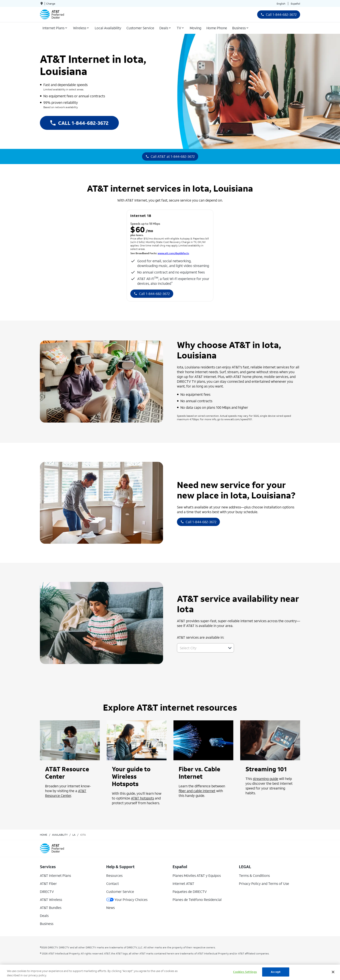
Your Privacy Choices (127, 899)
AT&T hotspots (142, 798)
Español (295, 4)
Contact (113, 883)
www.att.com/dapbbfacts (173, 253)
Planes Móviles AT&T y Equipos (197, 875)
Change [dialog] (51, 4)
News (110, 908)
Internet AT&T (183, 883)
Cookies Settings (245, 972)
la (74, 835)
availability (60, 835)
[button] (230, 648)
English (281, 4)
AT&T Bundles (51, 908)
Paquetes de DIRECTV (190, 891)
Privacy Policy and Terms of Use (264, 883)
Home (44, 835)
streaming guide (266, 779)
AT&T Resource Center (66, 793)
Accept (276, 972)
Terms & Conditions (254, 875)
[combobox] (201, 648)
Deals (44, 916)
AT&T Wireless (51, 899)
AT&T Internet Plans (55, 875)
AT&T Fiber (48, 883)
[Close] (333, 972)
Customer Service (120, 891)
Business (47, 924)
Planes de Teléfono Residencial (197, 899)
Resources (114, 875)
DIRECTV (47, 891)
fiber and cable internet (197, 791)
